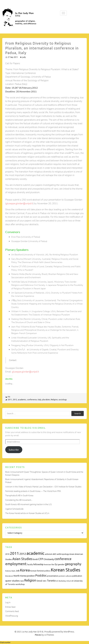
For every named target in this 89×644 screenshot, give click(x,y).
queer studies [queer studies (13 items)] (12, 581)
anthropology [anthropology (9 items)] (63, 554)
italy (39, 400)
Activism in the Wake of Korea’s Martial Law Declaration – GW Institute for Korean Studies (43, 487)
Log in (8, 603)
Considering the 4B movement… (19, 500)
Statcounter (5, 642)
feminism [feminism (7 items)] (47, 564)
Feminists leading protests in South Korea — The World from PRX (33, 491)
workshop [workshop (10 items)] (20, 584)
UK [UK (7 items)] (72, 581)
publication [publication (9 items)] (77, 576)
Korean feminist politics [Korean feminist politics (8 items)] (40, 571)
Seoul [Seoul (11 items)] (39, 581)
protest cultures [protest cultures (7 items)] (65, 576)
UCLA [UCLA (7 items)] (69, 581)
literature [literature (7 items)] (9, 576)
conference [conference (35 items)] (63, 559)
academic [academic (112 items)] (35, 553)
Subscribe (14, 450)
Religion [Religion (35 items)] (30, 580)
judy (24, 57)
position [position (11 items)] (31, 576)
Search (78, 413)
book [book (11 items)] (35, 559)
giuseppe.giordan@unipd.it (19, 203)
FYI (9, 397)
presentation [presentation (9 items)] (53, 576)
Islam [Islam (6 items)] (13, 571)
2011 (10, 400)
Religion (54, 400)
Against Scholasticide (14, 509)
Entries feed (10, 607)
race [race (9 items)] (22, 581)
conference (32, 400)
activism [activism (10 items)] (49, 554)
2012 (15, 400)
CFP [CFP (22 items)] (41, 559)
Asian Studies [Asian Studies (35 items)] (22, 559)
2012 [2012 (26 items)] (23, 554)
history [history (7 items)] (8, 571)
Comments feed (12, 611)
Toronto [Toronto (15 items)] (51, 581)
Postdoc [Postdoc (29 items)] (41, 575)
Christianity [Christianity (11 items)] (49, 559)
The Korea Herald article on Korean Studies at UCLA (27, 513)
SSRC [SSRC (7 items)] (45, 581)
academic (22, 400)
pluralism (46, 400)
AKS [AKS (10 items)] (55, 554)
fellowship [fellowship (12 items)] (38, 564)
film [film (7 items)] (53, 564)
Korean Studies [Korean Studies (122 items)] (66, 570)
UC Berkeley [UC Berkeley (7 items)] (61, 581)
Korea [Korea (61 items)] (25, 570)
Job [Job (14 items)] (18, 571)
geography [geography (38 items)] (73, 564)
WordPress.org (12, 616)
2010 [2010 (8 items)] (7, 554)
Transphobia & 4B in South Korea (19, 496)
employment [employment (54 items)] (16, 564)
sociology (63, 400)
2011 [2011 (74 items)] (14, 553)
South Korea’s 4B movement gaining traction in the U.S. (29, 504)
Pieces (38, 635)
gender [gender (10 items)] (61, 564)
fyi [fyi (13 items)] (56, 564)
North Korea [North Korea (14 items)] (20, 576)
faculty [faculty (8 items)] (30, 564)
